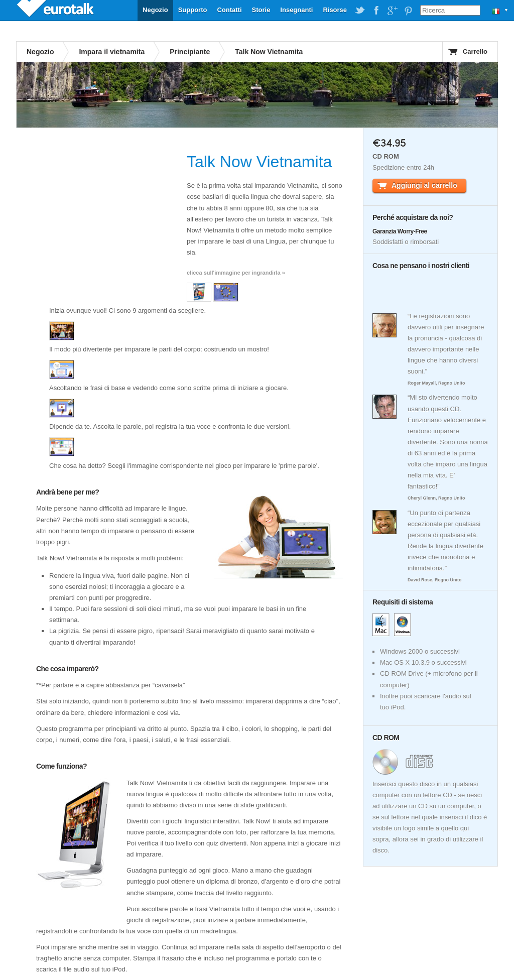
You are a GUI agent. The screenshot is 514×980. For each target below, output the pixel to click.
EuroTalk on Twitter (360, 11)
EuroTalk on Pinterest (408, 11)
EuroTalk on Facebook (376, 11)
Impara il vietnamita (112, 52)
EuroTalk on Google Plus (392, 11)
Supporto (193, 10)
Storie (261, 10)
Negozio (155, 10)
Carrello (475, 51)
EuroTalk (56, 10)
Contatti (229, 10)
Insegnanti (296, 10)
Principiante (190, 52)
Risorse (335, 10)
